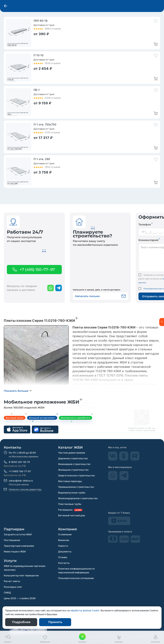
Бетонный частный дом (72, 515)
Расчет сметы (12, 581)
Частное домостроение (72, 453)
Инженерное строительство (74, 464)
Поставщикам (12, 540)
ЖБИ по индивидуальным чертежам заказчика (25, 568)
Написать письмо (100, 296)
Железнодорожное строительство (78, 498)
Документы (65, 552)
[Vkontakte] (113, 460)
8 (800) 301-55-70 (19, 462)
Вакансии (64, 540)
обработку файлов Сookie (85, 610)
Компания (68, 529)
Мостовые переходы (70, 481)
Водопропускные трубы (72, 493)
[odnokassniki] (124, 460)
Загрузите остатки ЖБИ (18, 534)
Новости (63, 546)
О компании (65, 534)
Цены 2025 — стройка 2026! (20, 598)
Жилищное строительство (73, 470)
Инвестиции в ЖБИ (15, 552)
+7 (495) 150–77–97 (37, 270)
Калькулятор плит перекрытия (21, 575)
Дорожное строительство (73, 458)
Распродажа (70, 510)
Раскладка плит (13, 587)
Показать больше (16, 391)
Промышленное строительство (76, 487)
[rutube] (135, 460)
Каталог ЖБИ (70, 447)
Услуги (10, 561)
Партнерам (14, 529)
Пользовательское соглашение (76, 578)
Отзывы (63, 557)
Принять (55, 622)
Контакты (12, 447)
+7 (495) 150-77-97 (20, 471)
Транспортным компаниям (19, 546)
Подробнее (21, 622)
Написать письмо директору (25, 489)
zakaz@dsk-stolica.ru (21, 481)
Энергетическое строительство (76, 475)
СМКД (7, 593)
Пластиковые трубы (70, 504)
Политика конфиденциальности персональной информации (76, 571)
